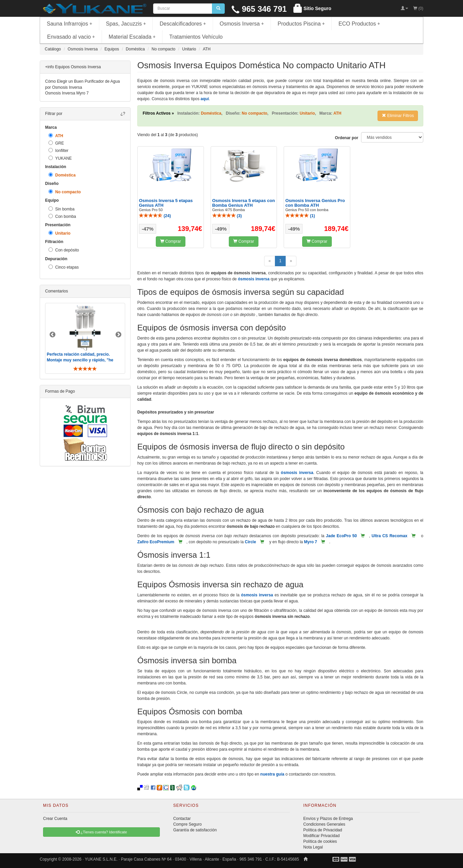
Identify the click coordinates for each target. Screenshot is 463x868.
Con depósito (64, 250)
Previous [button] (52, 335)
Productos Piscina (301, 24)
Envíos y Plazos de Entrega (328, 819)
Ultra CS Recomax (389, 536)
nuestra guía (272, 774)
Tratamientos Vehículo (196, 37)
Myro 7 (311, 542)
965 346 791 (259, 9)
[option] (85, 338)
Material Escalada (132, 37)
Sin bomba (61, 209)
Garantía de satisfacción (195, 830)
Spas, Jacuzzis (126, 24)
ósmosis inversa (254, 279)
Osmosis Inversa (242, 24)
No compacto (65, 192)
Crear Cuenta (55, 819)
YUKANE (60, 158)
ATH (56, 136)
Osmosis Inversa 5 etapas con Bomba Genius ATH (244, 203)
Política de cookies (320, 841)
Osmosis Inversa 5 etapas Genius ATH (166, 203)
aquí (205, 99)
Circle (250, 542)
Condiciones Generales (324, 824)
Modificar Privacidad (321, 836)
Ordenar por (346, 138)
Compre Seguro (188, 824)
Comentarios (57, 291)
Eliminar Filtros (398, 116)
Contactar (182, 819)
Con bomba (62, 216)
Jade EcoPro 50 (342, 536)
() (155, 216)
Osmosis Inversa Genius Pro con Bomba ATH (315, 203)
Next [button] (118, 335)
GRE (56, 143)
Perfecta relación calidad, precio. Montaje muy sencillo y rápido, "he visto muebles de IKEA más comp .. (81, 360)
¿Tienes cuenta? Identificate (101, 832)
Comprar (171, 241)
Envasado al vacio (71, 37)
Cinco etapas (64, 267)
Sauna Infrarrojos (69, 24)
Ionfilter (58, 150)
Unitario (59, 233)
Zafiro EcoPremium (156, 542)
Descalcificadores (183, 24)
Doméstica (62, 175)
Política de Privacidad (323, 830)
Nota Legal (313, 847)
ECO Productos (359, 24)
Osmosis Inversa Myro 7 (67, 93)
